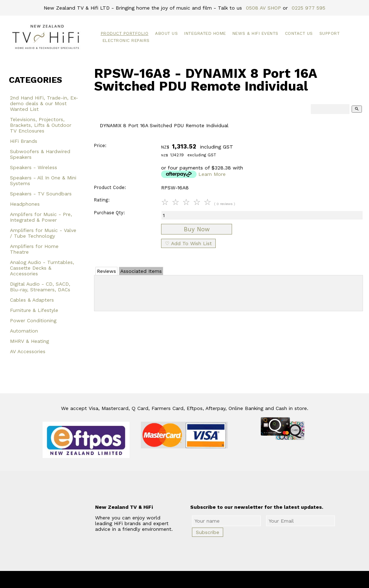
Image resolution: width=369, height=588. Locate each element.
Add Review (229, 292)
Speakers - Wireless (34, 167)
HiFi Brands (24, 141)
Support (330, 33)
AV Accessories (28, 351)
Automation (24, 331)
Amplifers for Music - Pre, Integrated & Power (41, 217)
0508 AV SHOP (263, 8)
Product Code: (110, 187)
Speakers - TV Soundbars (41, 194)
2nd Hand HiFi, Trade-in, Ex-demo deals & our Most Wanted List (44, 103)
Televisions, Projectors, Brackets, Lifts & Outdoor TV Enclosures (41, 125)
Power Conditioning (33, 320)
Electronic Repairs (126, 41)
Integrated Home (205, 33)
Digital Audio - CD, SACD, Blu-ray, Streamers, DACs (40, 287)
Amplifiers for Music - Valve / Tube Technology (43, 233)
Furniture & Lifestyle (34, 310)
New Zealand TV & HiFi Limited (204, 579)
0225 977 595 (309, 8)
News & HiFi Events (255, 33)
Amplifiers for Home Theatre (34, 249)
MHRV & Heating (29, 341)
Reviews (106, 271)
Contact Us (299, 33)
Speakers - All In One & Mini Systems (43, 180)
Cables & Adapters (32, 300)
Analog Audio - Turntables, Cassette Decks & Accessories (42, 268)
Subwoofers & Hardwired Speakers (40, 154)
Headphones (25, 204)
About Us (166, 33)
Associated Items (141, 271)
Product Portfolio (125, 33)
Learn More (212, 174)
